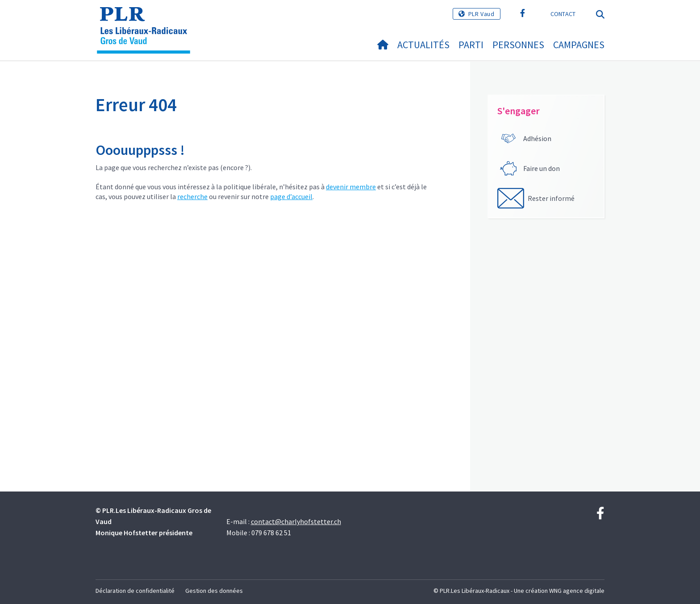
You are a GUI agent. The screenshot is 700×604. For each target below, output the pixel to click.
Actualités (423, 45)
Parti (471, 45)
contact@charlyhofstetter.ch (296, 521)
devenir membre (351, 187)
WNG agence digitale (577, 591)
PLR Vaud (481, 14)
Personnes (518, 45)
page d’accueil (291, 196)
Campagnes (579, 45)
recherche (192, 196)
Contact (563, 14)
